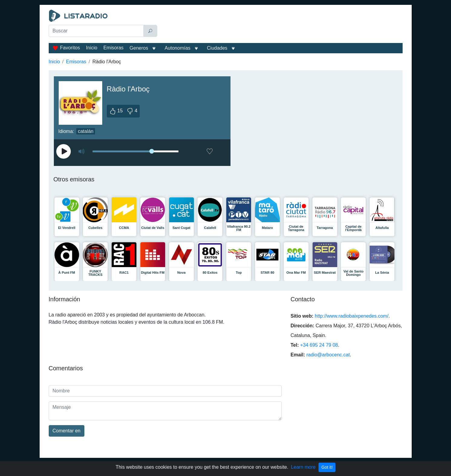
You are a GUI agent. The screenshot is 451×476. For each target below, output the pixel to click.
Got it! (327, 467)
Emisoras (114, 48)
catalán (86, 131)
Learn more (303, 467)
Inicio (92, 48)
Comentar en (67, 431)
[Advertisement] (281, 25)
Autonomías (177, 48)
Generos (139, 48)
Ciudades (217, 48)
